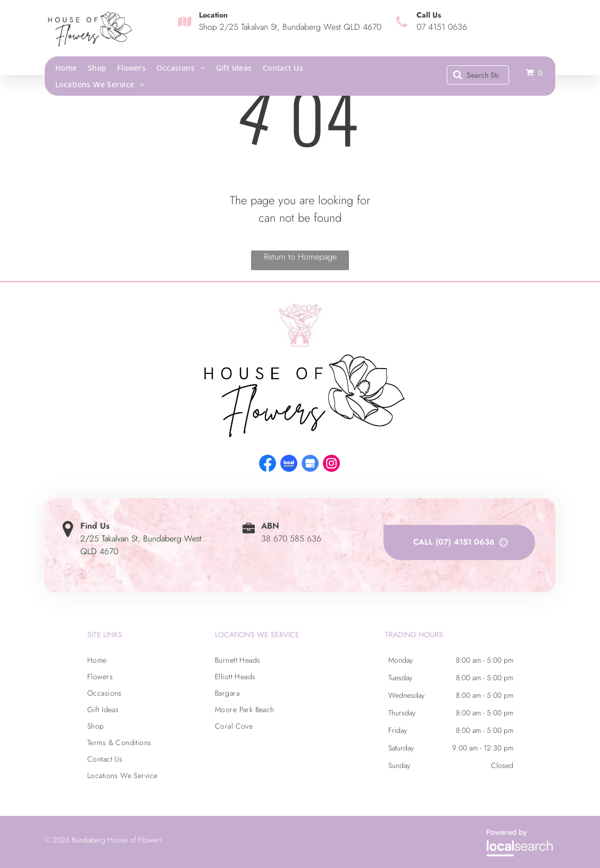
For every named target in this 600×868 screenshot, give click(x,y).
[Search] (478, 75)
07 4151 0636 (442, 27)
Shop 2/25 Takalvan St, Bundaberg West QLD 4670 (290, 27)
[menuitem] (72, 68)
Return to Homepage (300, 257)
